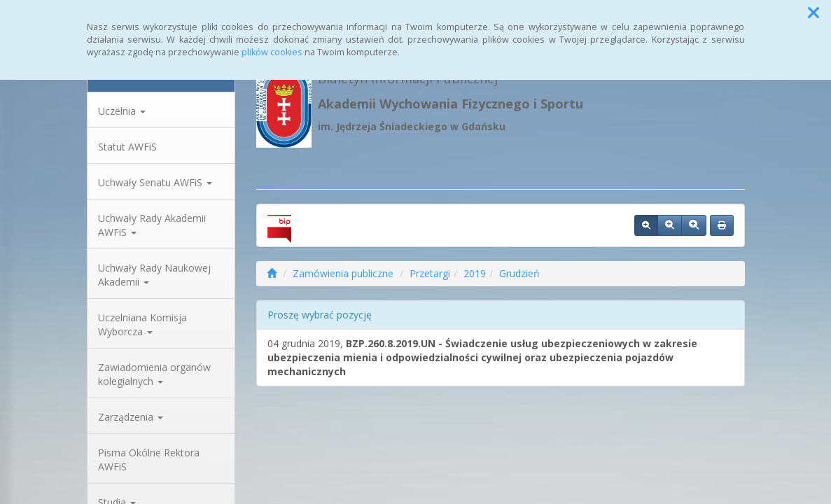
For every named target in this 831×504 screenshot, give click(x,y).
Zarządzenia (131, 417)
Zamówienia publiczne (343, 273)
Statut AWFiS (127, 147)
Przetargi (430, 273)
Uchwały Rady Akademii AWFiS (152, 225)
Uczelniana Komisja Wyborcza (142, 324)
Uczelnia (122, 111)
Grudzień (519, 273)
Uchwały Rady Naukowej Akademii (154, 275)
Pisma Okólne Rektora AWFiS (149, 460)
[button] (813, 13)
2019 (475, 273)
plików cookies (272, 52)
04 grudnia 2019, (482, 357)
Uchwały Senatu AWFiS (155, 182)
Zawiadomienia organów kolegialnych (154, 374)
